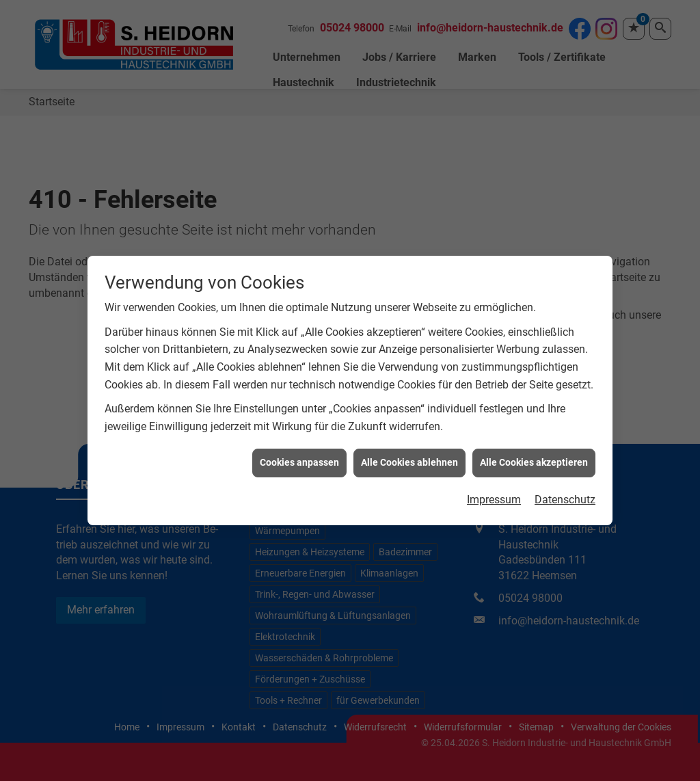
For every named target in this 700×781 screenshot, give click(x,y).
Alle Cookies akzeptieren (534, 459)
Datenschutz (565, 495)
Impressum (494, 495)
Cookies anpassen (299, 459)
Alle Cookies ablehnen (409, 459)
